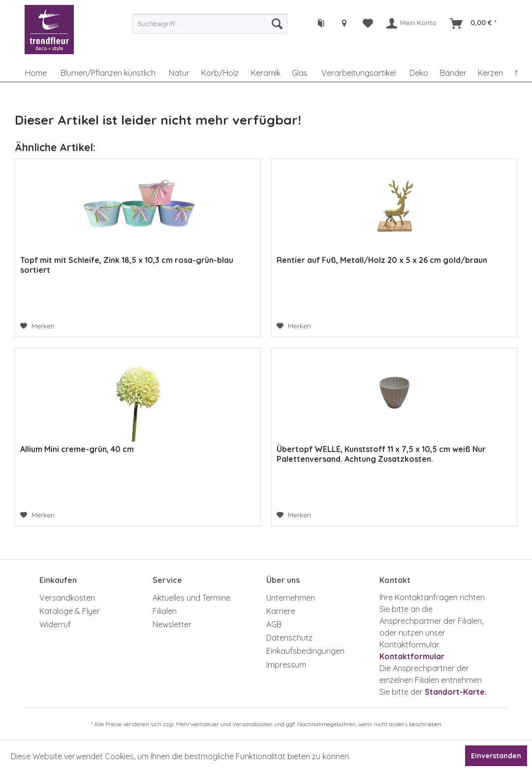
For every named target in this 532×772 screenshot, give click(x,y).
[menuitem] (210, 24)
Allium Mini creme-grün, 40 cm (77, 449)
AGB (274, 624)
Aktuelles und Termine (191, 598)
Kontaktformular (412, 656)
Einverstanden (496, 756)
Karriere (281, 611)
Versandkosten (67, 598)
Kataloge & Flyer (70, 611)
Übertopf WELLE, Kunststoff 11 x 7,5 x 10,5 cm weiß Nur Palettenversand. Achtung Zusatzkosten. (381, 454)
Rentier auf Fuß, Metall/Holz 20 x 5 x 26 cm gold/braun (382, 260)
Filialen (165, 611)
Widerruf (55, 624)
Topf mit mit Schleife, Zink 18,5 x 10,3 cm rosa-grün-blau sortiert (127, 265)
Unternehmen (291, 598)
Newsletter (172, 624)
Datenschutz (289, 638)
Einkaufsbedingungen (305, 651)
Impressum (286, 665)
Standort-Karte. (456, 692)
